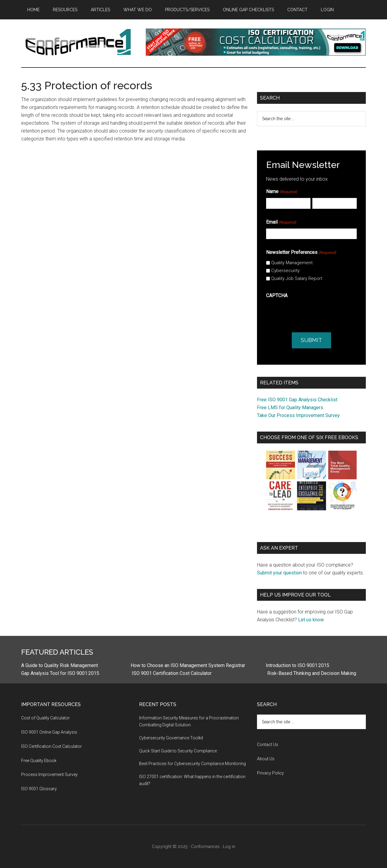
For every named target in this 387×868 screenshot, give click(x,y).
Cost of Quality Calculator (46, 718)
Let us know (311, 620)
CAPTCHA (277, 296)
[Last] (335, 203)
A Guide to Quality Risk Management (60, 665)
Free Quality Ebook (39, 761)
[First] (288, 203)
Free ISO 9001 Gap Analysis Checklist (297, 400)
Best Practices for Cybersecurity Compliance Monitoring (192, 764)
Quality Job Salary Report (297, 278)
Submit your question (279, 573)
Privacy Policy (270, 773)
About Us (266, 759)
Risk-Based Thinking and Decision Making (311, 673)
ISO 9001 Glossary (39, 789)
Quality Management (292, 263)
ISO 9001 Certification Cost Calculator (172, 673)
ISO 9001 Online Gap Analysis (49, 732)
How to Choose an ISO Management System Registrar (188, 665)
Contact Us (268, 745)
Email (281, 222)
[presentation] (312, 314)
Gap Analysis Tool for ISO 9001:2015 (60, 673)
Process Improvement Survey (49, 774)
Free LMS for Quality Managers (290, 408)
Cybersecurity (285, 271)
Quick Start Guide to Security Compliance (178, 751)
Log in (229, 847)
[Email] (311, 234)
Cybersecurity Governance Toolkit (171, 738)
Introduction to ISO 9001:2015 (298, 665)
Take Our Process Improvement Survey (298, 415)
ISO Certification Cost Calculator (52, 746)
